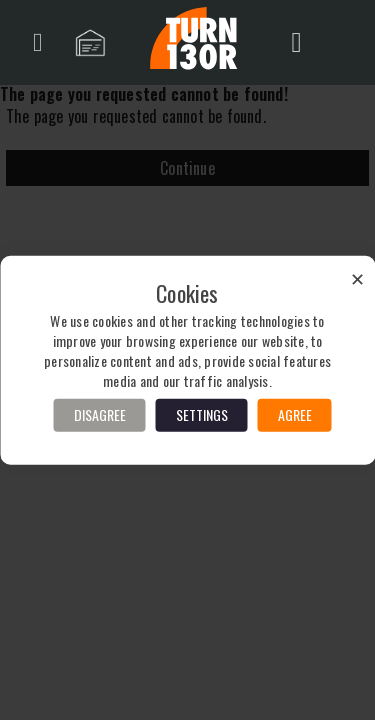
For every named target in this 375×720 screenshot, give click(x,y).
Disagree (100, 414)
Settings (202, 414)
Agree (295, 414)
